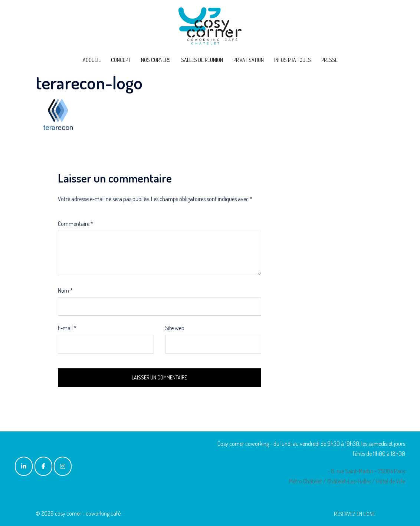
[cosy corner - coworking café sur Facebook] (43, 466)
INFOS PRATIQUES (293, 60)
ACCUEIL (92, 60)
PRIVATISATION (249, 60)
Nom (65, 290)
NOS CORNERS (156, 60)
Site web (175, 328)
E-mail (67, 328)
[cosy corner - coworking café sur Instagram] (63, 466)
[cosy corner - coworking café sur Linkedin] (24, 466)
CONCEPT (121, 60)
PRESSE (329, 60)
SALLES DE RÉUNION (202, 60)
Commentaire (76, 224)
